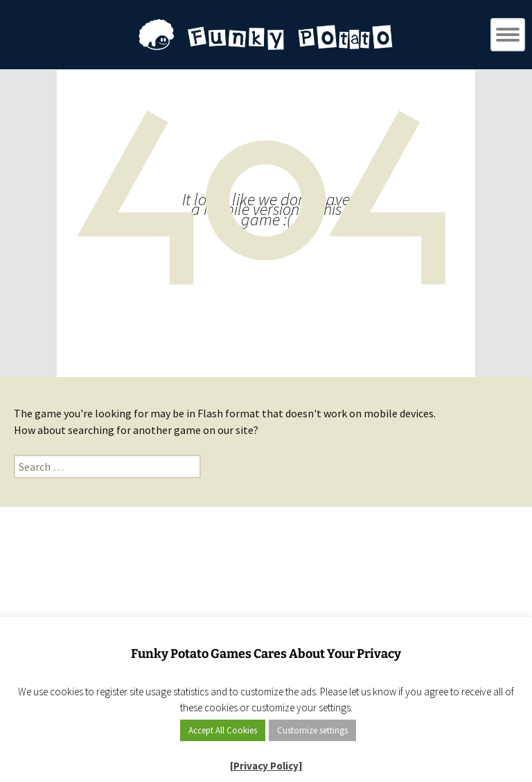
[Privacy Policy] (266, 766)
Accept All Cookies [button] (223, 730)
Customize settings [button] (312, 730)
